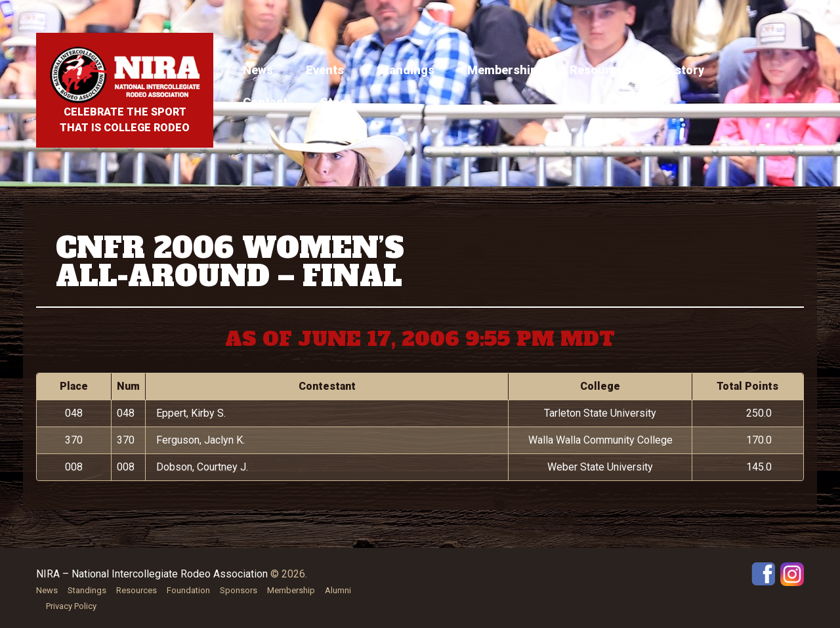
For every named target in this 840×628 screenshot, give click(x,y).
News (258, 70)
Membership (502, 70)
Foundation (188, 590)
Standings (406, 70)
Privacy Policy (71, 606)
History (683, 70)
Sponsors (239, 590)
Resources (600, 70)
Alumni (338, 590)
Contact (265, 102)
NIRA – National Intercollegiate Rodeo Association (152, 574)
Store (336, 102)
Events (325, 70)
